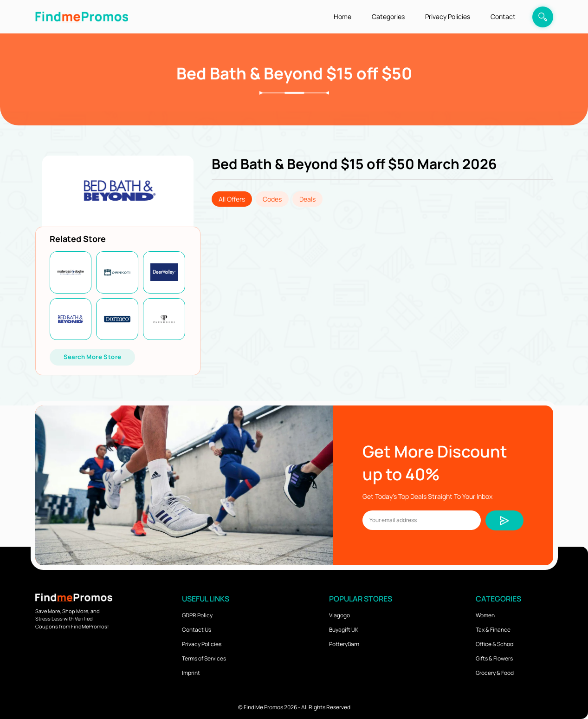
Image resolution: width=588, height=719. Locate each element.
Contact (503, 16)
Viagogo (339, 615)
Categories (388, 16)
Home (342, 16)
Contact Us (197, 630)
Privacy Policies (448, 16)
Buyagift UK (344, 630)
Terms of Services (204, 658)
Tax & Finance (493, 630)
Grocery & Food (495, 673)
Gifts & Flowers (494, 658)
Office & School (495, 644)
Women (485, 615)
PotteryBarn (344, 644)
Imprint (191, 673)
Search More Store (93, 357)
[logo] (82, 16)
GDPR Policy (197, 615)
